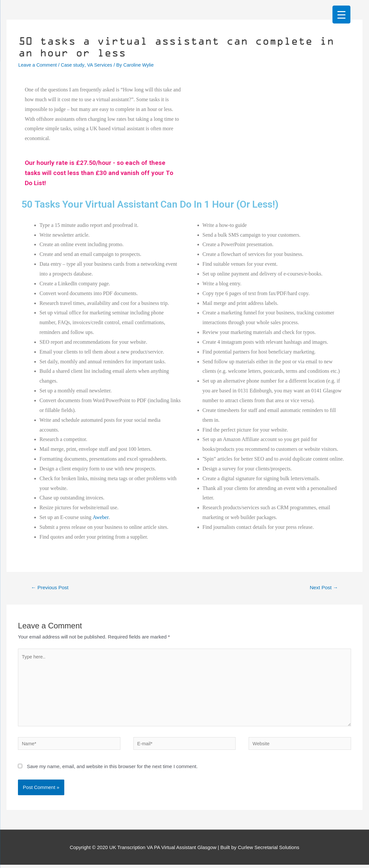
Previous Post (51, 587)
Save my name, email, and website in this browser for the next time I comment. (112, 769)
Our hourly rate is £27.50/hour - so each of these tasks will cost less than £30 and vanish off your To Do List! (101, 172)
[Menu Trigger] (341, 15)
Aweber (101, 516)
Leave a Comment (38, 65)
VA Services (102, 65)
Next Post (323, 587)
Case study (74, 65)
